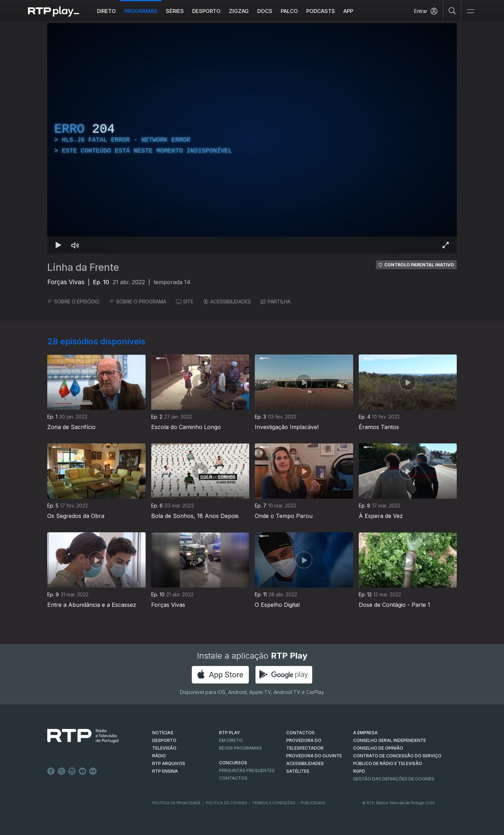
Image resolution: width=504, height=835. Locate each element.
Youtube (83, 771)
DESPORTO (164, 740)
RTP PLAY (230, 733)
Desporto (206, 11)
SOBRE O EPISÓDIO (73, 301)
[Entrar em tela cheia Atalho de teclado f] (446, 245)
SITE (185, 301)
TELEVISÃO (164, 748)
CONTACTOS (300, 733)
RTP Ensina (165, 771)
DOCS (265, 11)
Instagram (72, 771)
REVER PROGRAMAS (240, 748)
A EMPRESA (365, 733)
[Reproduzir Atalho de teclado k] (58, 245)
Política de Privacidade (176, 803)
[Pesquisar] (452, 10)
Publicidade (313, 803)
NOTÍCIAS (163, 733)
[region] (252, 138)
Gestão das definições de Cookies (394, 779)
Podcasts (321, 11)
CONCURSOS (233, 763)
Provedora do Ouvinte (314, 756)
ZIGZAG (239, 11)
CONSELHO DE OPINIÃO (378, 748)
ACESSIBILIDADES (227, 301)
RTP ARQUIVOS (169, 763)
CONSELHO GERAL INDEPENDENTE (390, 740)
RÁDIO (159, 756)
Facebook (51, 771)
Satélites (298, 771)
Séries (175, 11)
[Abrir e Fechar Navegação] (470, 11)
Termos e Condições (274, 803)
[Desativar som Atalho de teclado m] (75, 245)
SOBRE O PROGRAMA (138, 301)
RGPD (359, 771)
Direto (106, 11)
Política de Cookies (226, 803)
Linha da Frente (83, 267)
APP (348, 11)
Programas (141, 11)
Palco (289, 11)
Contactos (233, 778)
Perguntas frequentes (247, 770)
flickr (93, 771)
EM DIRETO (231, 740)
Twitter (62, 771)
